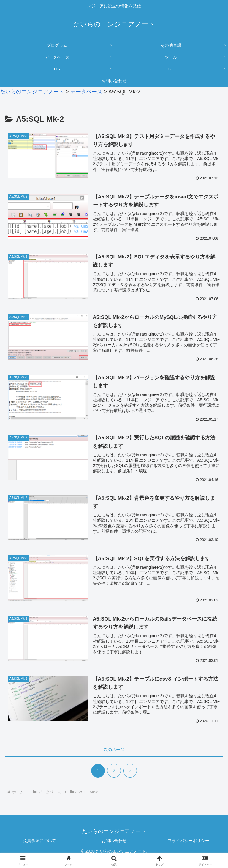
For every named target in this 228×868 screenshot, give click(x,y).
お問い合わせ (114, 841)
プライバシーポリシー (189, 841)
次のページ (114, 750)
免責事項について (39, 841)
